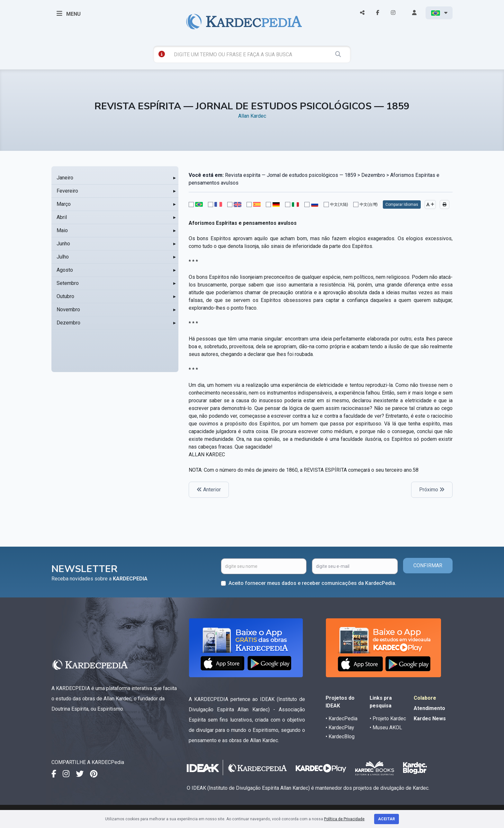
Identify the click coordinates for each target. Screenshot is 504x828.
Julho (63, 257)
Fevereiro (67, 191)
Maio (62, 230)
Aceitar (387, 819)
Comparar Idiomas (402, 205)
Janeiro (65, 178)
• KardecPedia (342, 719)
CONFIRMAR (428, 565)
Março (64, 204)
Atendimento (429, 708)
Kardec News (430, 719)
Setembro (68, 283)
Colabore (425, 698)
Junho (63, 244)
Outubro (65, 296)
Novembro (68, 309)
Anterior (209, 490)
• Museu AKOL (386, 728)
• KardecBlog (340, 737)
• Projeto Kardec (388, 719)
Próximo (432, 490)
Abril (62, 217)
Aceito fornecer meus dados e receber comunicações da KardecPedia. (312, 583)
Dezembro (68, 323)
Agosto (65, 270)
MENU (69, 14)
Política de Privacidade (344, 819)
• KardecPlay (340, 728)
